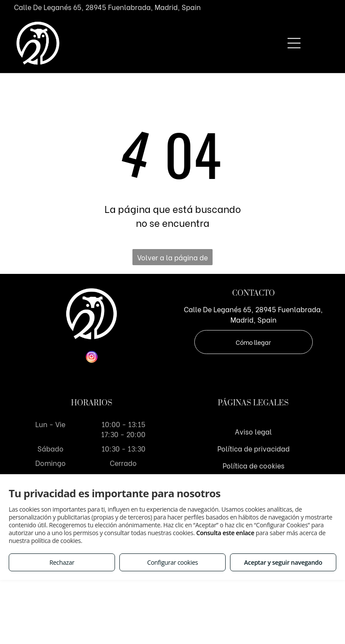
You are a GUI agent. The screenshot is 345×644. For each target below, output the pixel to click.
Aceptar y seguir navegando (283, 562)
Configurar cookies (173, 562)
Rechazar (62, 562)
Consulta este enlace (225, 533)
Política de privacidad (254, 448)
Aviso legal (253, 431)
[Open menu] (294, 43)
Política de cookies (254, 465)
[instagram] (92, 358)
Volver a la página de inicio (172, 259)
